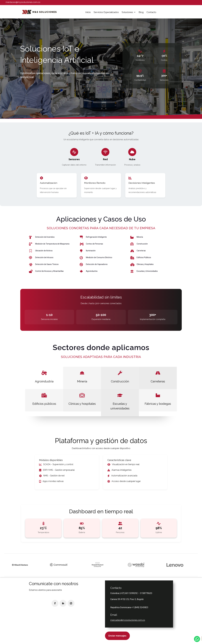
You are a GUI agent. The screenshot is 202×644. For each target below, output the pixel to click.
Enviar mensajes (117, 636)
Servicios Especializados (106, 12)
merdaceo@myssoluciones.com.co (23, 2)
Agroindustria (44, 381)
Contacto (151, 12)
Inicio (88, 12)
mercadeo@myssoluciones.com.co (128, 620)
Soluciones (127, 12)
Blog (141, 12)
